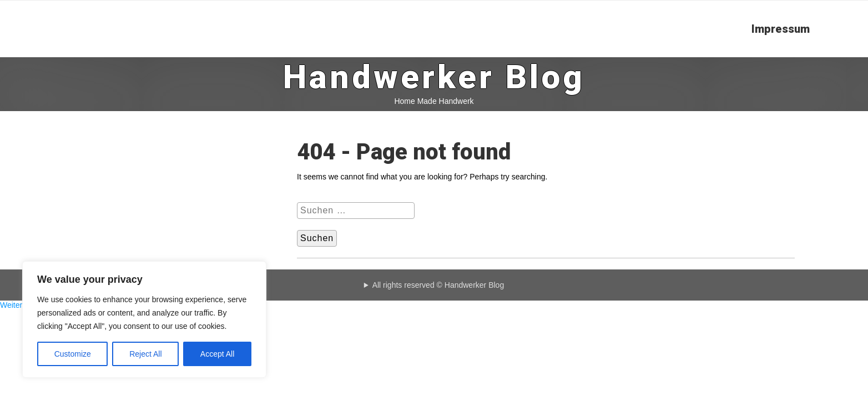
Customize (73, 354)
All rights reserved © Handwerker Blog (438, 285)
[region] (144, 319)
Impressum (781, 29)
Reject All (145, 354)
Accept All (217, 354)
